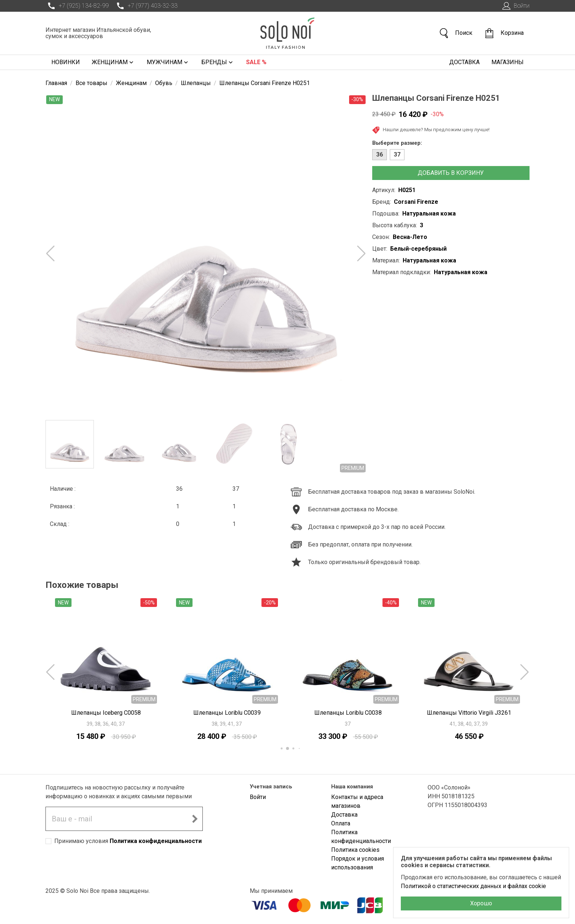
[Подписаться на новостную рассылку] (195, 819)
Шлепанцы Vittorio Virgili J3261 (469, 713)
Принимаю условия (128, 841)
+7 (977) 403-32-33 (146, 6)
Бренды (218, 62)
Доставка (464, 62)
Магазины (508, 62)
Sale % (256, 62)
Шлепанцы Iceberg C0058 (106, 713)
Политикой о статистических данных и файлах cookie (473, 886)
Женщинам (113, 62)
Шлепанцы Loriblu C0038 (348, 713)
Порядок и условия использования (358, 863)
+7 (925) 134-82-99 (77, 6)
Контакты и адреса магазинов (357, 801)
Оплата (341, 823)
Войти (515, 6)
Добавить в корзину (451, 173)
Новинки (66, 62)
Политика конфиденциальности (156, 841)
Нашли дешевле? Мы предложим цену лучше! (431, 130)
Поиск (455, 33)
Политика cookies (355, 850)
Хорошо (481, 903)
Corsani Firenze (416, 202)
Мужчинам (168, 62)
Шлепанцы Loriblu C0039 (227, 713)
